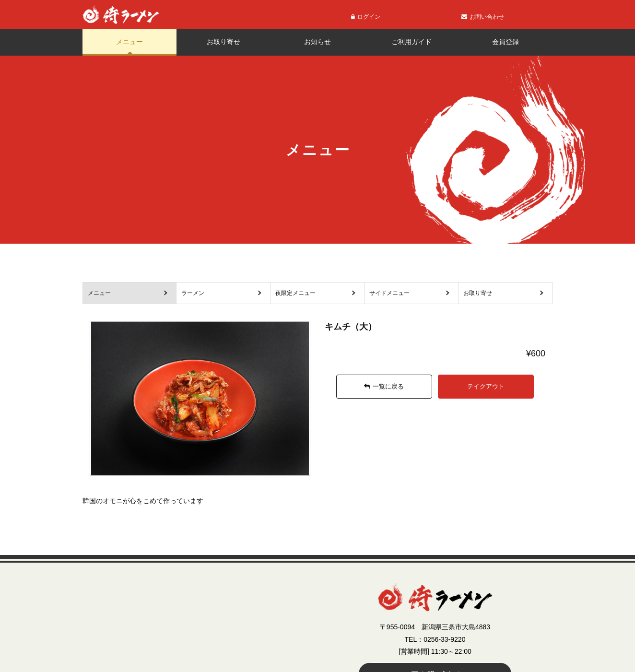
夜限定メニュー (295, 293)
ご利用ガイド (412, 42)
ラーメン (193, 293)
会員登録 (506, 42)
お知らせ (317, 42)
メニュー (129, 42)
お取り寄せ (223, 42)
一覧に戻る (384, 386)
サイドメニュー (389, 293)
